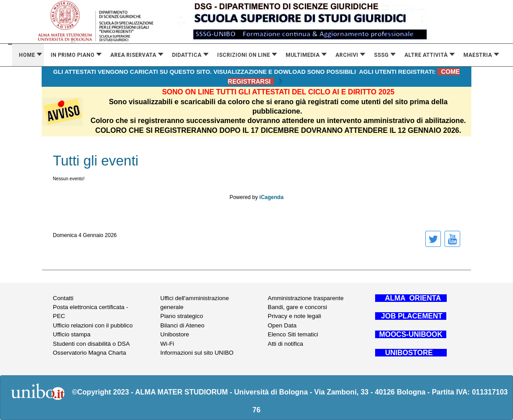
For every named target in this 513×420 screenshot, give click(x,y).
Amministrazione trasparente (306, 298)
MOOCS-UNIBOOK (411, 334)
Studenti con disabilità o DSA (91, 344)
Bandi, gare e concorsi (297, 307)
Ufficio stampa (72, 334)
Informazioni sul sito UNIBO (197, 353)
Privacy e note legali (294, 316)
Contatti (63, 298)
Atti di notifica (285, 344)
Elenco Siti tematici (293, 334)
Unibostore (175, 334)
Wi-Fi (167, 344)
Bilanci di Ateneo (182, 325)
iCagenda (271, 197)
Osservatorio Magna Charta (90, 353)
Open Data (282, 325)
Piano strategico (182, 316)
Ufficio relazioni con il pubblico (93, 325)
